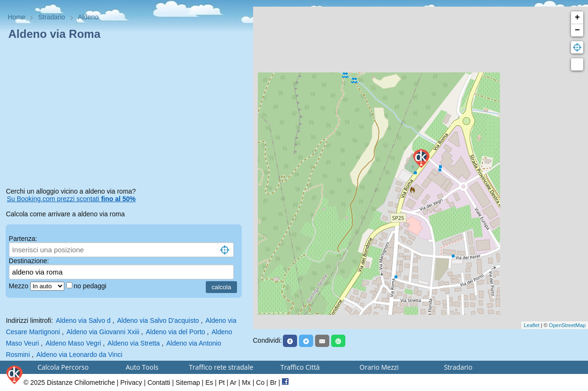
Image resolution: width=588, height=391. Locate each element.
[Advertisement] (126, 116)
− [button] (577, 30)
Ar (233, 382)
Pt (222, 382)
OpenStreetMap (567, 325)
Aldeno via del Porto (175, 332)
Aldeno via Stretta (134, 343)
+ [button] (577, 18)
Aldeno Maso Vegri (73, 343)
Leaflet (531, 325)
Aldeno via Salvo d (83, 320)
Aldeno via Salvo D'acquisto (158, 320)
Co (260, 382)
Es (209, 382)
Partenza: (23, 239)
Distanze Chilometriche (81, 382)
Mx (246, 382)
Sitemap (188, 382)
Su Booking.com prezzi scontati (71, 199)
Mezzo (20, 286)
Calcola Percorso (63, 367)
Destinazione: (29, 261)
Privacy (131, 382)
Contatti (159, 382)
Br (273, 382)
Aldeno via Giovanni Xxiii (103, 332)
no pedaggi (91, 286)
